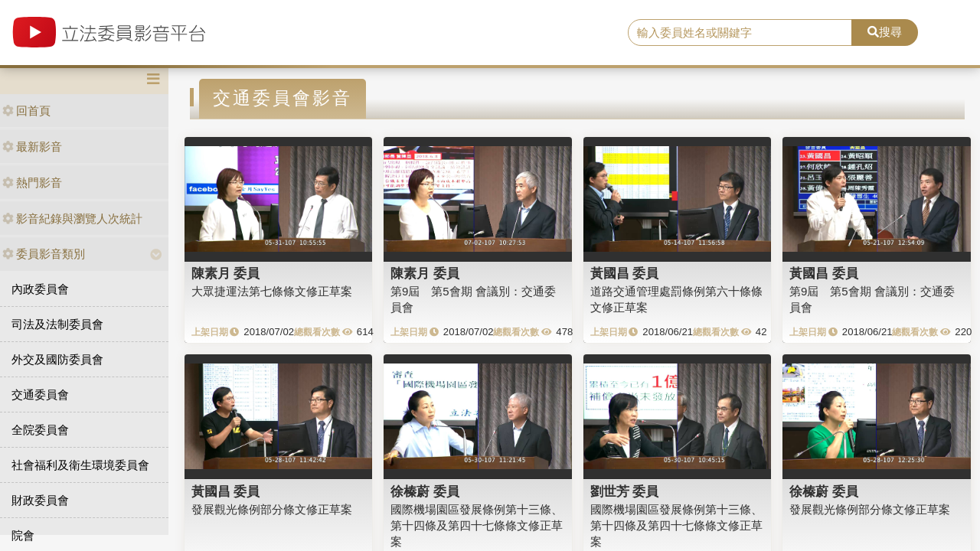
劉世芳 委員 (625, 491)
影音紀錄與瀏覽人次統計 (72, 218)
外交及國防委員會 (57, 359)
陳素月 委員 (226, 273)
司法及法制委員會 (57, 324)
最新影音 (32, 147)
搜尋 (885, 32)
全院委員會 (40, 430)
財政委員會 (40, 500)
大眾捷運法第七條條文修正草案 (272, 291)
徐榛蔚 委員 (425, 491)
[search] (740, 33)
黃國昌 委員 (625, 273)
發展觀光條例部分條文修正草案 (272, 509)
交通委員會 (40, 395)
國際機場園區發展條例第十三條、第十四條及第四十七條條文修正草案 (477, 526)
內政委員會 (40, 289)
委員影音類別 (44, 254)
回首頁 (26, 111)
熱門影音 (32, 183)
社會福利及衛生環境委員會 (80, 465)
